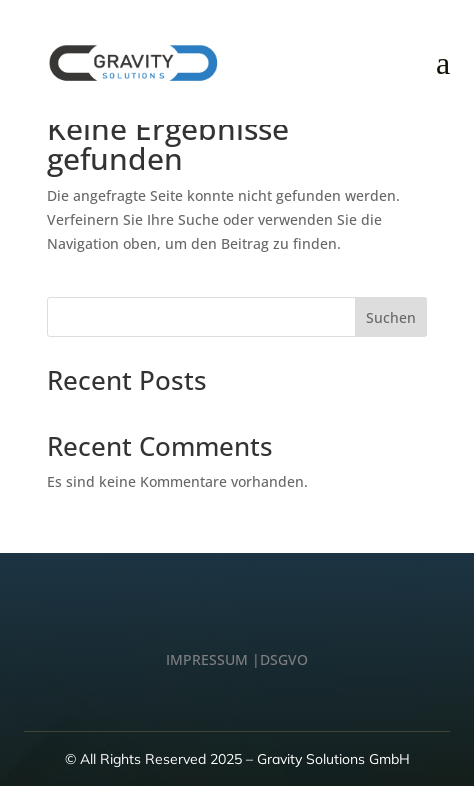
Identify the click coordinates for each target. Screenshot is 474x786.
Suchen (391, 317)
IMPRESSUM (207, 659)
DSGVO (284, 659)
